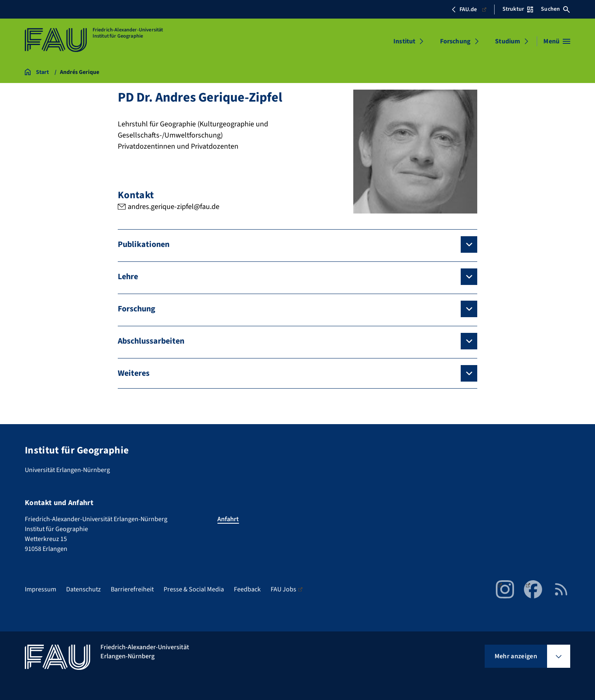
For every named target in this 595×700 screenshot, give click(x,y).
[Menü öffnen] (557, 41)
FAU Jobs (287, 589)
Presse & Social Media (194, 589)
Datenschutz (83, 589)
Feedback (247, 589)
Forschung (455, 41)
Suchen (555, 9)
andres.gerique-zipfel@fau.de (174, 207)
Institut (404, 41)
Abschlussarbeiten (151, 341)
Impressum (40, 589)
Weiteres (134, 373)
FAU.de (469, 9)
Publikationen (144, 244)
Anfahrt (228, 519)
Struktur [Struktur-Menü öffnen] (518, 9)
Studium (508, 41)
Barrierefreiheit (132, 589)
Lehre (128, 277)
